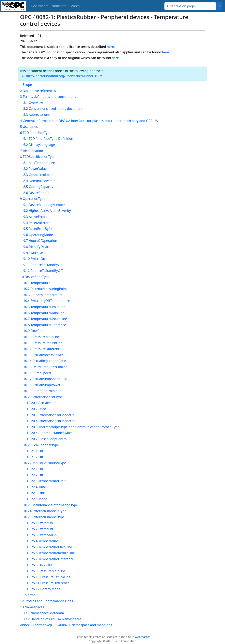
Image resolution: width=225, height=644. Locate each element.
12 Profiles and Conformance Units (47, 601)
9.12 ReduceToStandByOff (43, 271)
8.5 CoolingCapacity (38, 187)
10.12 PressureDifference (42, 349)
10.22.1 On (35, 469)
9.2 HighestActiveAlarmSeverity (47, 211)
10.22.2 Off (35, 475)
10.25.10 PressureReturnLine (48, 577)
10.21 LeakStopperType (41, 445)
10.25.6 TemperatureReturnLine (51, 553)
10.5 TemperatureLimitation (44, 307)
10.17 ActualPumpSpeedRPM (45, 379)
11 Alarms (28, 595)
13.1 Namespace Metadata (44, 613)
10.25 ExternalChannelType (44, 517)
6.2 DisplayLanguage (39, 145)
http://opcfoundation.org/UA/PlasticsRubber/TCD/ (64, 76)
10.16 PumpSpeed (37, 373)
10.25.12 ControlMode (43, 589)
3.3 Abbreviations (36, 115)
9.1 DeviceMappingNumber (44, 205)
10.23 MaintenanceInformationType (51, 505)
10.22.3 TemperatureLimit (46, 481)
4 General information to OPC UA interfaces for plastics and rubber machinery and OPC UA (89, 121)
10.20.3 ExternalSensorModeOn (51, 415)
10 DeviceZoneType (35, 277)
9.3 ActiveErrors (35, 217)
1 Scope (26, 85)
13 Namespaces (32, 607)
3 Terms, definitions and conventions (48, 97)
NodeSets (59, 6)
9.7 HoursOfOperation (40, 241)
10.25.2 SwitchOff (40, 529)
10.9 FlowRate (34, 331)
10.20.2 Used (36, 409)
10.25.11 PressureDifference (48, 583)
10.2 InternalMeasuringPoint (45, 289)
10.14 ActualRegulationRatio (45, 361)
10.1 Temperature (37, 283)
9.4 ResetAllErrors (37, 223)
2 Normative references (38, 91)
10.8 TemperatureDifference (45, 325)
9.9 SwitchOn (33, 253)
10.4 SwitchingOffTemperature (47, 301)
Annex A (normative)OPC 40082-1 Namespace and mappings (66, 625)
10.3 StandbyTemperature (43, 295)
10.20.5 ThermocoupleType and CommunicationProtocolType (73, 427)
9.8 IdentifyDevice (37, 247)
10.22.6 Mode (37, 499)
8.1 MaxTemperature (39, 163)
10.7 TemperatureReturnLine (45, 319)
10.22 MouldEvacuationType (45, 463)
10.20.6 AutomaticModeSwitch (50, 433)
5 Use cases (29, 127)
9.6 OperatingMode (38, 235)
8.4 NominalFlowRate (39, 181)
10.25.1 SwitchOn (40, 523)
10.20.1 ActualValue (41, 403)
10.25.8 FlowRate (39, 565)
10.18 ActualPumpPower (42, 385)
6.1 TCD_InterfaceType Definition (48, 139)
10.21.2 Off (35, 457)
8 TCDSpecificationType (38, 157)
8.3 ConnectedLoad (38, 175)
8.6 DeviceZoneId (36, 193)
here (110, 47)
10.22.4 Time (36, 487)
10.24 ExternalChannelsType (45, 511)
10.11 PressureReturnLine (43, 343)
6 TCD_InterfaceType (36, 133)
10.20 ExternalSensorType (43, 397)
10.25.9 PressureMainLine (46, 571)
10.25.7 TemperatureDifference (50, 559)
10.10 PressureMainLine (42, 337)
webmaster (142, 637)
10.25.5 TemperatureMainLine (49, 547)
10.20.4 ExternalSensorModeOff (51, 421)
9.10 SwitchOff (34, 259)
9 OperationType (33, 199)
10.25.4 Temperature (42, 541)
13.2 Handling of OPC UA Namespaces (52, 619)
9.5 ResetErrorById (37, 229)
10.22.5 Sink (36, 493)
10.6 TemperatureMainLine (44, 313)
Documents (40, 6)
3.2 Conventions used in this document (53, 109)
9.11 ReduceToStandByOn (43, 265)
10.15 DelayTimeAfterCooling (46, 367)
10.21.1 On (35, 451)
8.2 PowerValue (35, 169)
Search (75, 6)
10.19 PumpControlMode (42, 391)
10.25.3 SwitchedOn (42, 535)
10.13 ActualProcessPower (43, 355)
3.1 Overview (33, 103)
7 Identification (32, 151)
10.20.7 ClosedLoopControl (47, 439)
